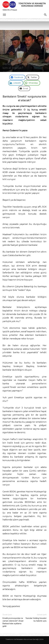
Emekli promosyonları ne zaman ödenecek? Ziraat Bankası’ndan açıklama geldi (13, 622)
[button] (4, 15)
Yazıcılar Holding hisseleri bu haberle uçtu (36, 620)
